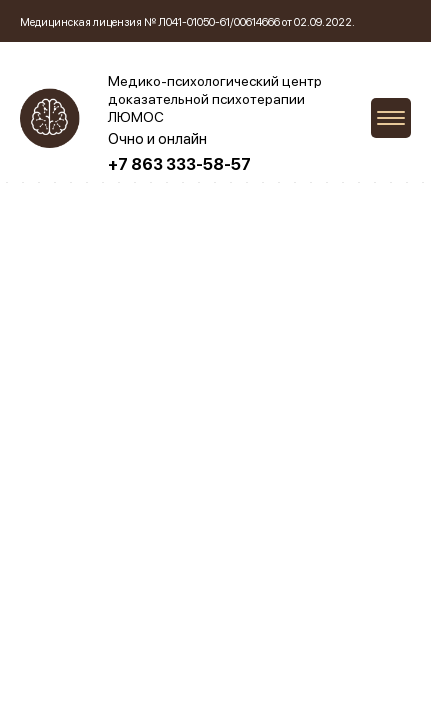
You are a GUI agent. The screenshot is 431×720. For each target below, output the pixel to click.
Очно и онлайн (157, 139)
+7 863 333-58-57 (179, 165)
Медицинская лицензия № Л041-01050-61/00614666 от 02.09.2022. (187, 22)
